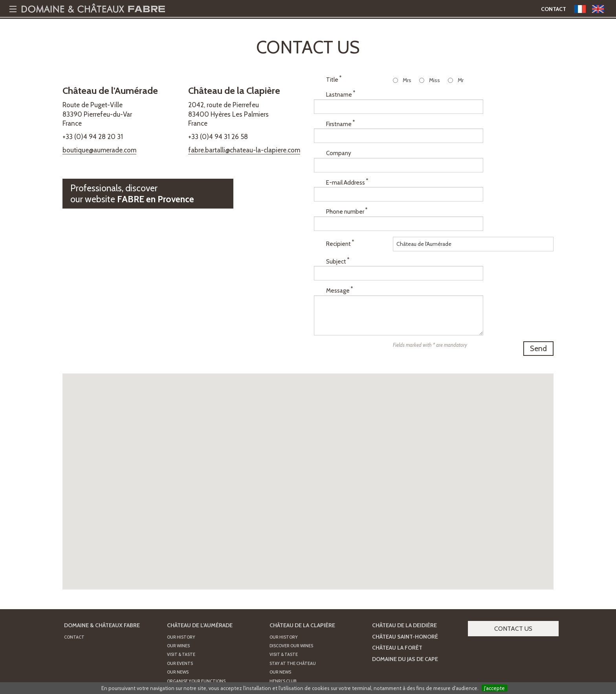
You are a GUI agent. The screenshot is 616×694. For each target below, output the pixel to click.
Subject (338, 220)
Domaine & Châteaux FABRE (102, 563)
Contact (554, 9)
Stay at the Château (293, 601)
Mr (461, 80)
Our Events (180, 601)
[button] (308, 389)
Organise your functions (196, 619)
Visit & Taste (181, 593)
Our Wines (178, 584)
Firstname (340, 118)
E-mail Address (347, 159)
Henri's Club (283, 619)
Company (339, 139)
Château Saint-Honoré (405, 575)
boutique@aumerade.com (99, 150)
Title (334, 79)
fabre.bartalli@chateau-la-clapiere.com (244, 150)
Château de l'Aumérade (200, 563)
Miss (434, 80)
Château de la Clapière (302, 563)
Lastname (341, 97)
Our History (181, 575)
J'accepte (494, 688)
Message (339, 237)
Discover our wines (291, 584)
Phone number (347, 179)
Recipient (340, 200)
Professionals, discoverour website (132, 194)
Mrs (407, 80)
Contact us (513, 567)
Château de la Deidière (404, 563)
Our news (280, 610)
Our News (178, 610)
